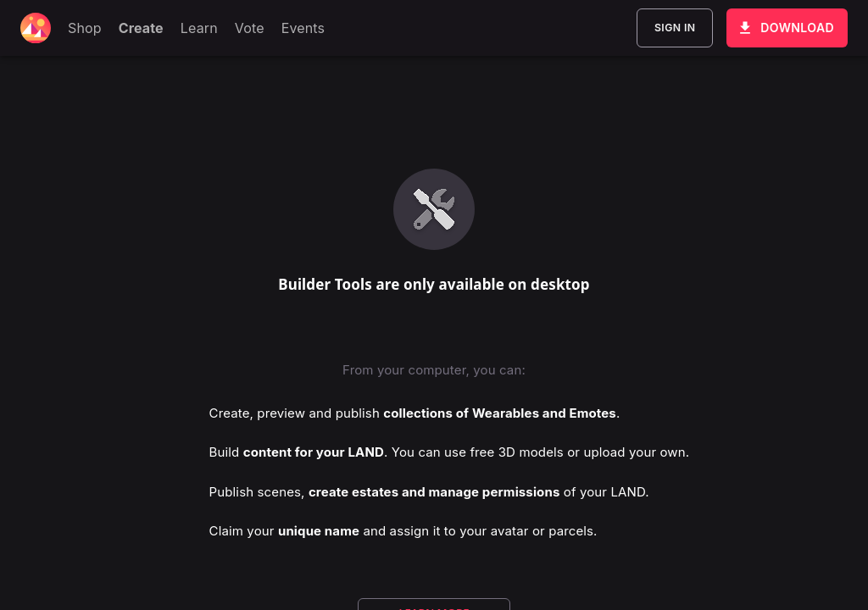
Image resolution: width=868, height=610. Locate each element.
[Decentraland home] (36, 28)
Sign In (675, 28)
